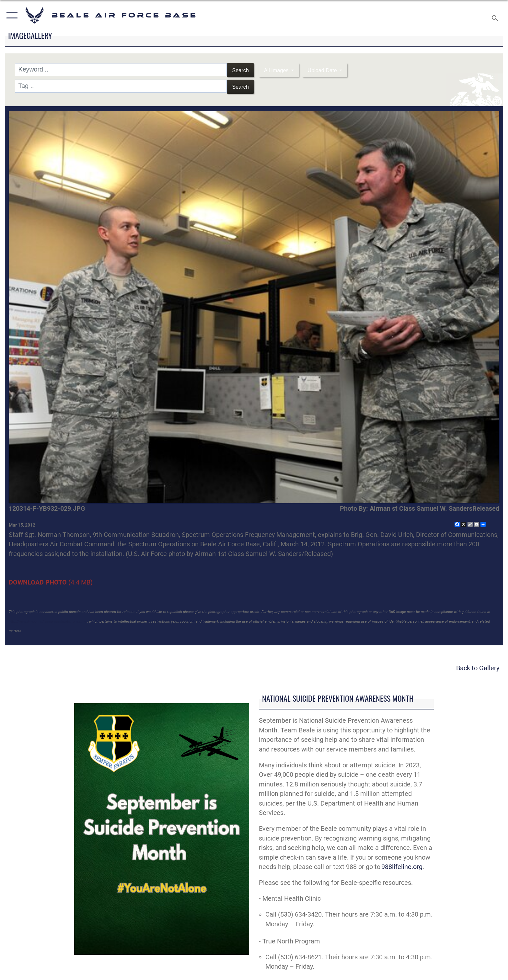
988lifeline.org (402, 864)
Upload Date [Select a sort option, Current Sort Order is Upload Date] (333, 69)
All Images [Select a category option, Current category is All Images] (280, 69)
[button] (11, 15)
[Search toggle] (496, 16)
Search (239, 69)
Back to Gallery (478, 665)
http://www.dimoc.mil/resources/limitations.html (48, 619)
